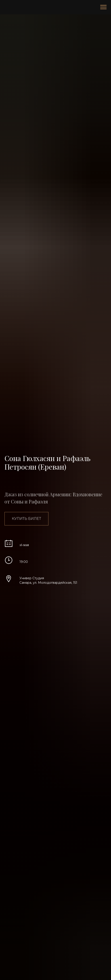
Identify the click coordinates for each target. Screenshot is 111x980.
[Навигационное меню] (103, 7)
